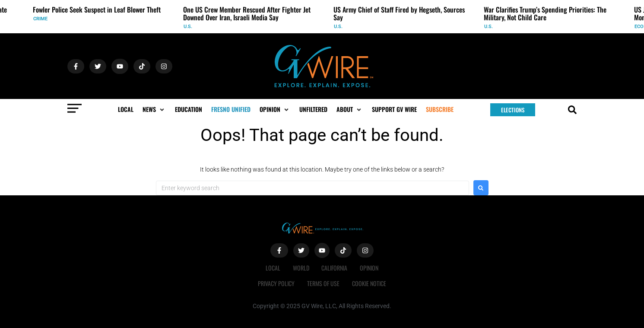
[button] (154, 109)
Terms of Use (323, 283)
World (301, 268)
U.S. (188, 27)
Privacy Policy (276, 283)
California (335, 268)
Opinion (370, 268)
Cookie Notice (370, 283)
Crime (40, 19)
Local (272, 268)
